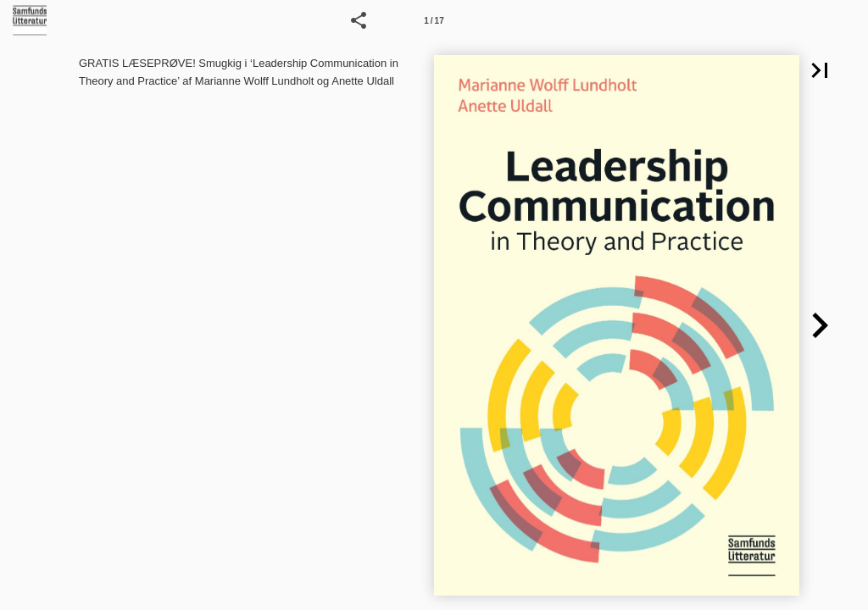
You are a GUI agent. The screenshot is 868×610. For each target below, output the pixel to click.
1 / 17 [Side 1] (434, 21)
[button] (359, 20)
